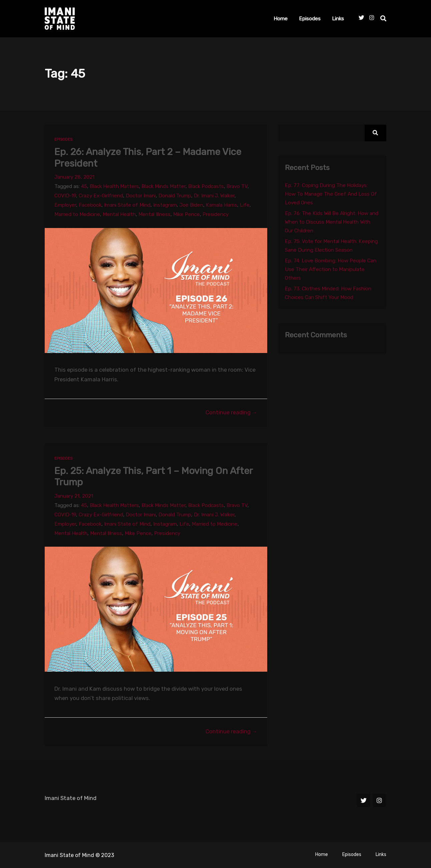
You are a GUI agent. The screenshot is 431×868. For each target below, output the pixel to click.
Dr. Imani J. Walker (214, 196)
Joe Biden (191, 205)
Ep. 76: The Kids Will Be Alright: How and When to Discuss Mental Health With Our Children (332, 222)
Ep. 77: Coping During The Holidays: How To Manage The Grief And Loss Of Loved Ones (331, 194)
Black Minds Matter (163, 186)
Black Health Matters (114, 186)
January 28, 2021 (74, 177)
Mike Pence (186, 214)
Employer (65, 205)
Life (245, 205)
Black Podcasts (206, 186)
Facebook (90, 205)
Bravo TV (237, 186)
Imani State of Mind (127, 205)
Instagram (165, 205)
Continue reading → (232, 412)
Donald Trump (175, 196)
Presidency (215, 214)
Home (281, 19)
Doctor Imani (141, 196)
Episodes (310, 19)
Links (338, 19)
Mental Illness (154, 214)
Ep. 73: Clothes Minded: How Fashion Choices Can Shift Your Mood (328, 293)
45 (84, 186)
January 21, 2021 (74, 496)
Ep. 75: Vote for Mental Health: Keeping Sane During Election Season (331, 246)
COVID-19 (65, 196)
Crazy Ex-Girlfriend (101, 196)
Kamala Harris (222, 205)
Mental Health (119, 214)
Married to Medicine (77, 214)
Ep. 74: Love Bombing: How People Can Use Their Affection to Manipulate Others (331, 269)
